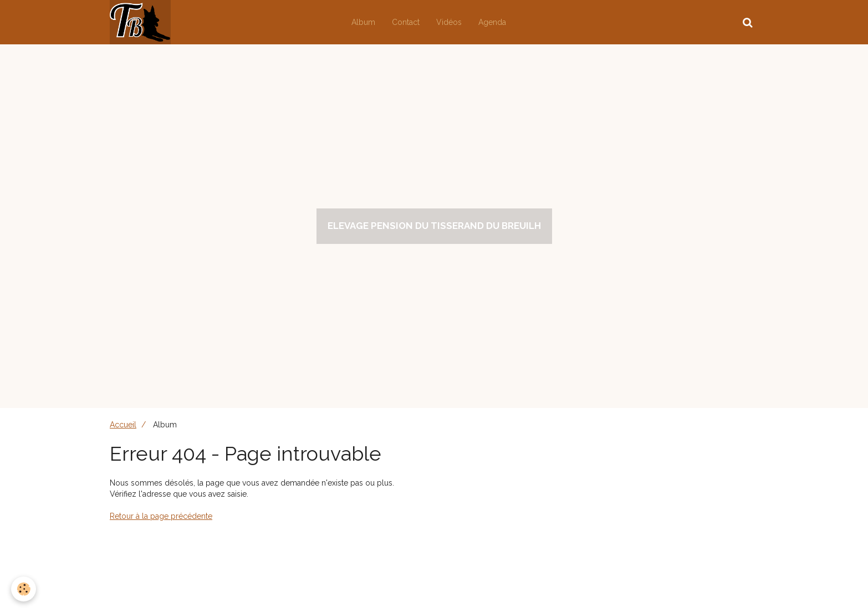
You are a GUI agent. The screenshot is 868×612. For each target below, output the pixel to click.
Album (363, 22)
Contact (406, 22)
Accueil (123, 425)
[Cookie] (24, 589)
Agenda (492, 22)
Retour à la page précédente (161, 516)
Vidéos (449, 22)
